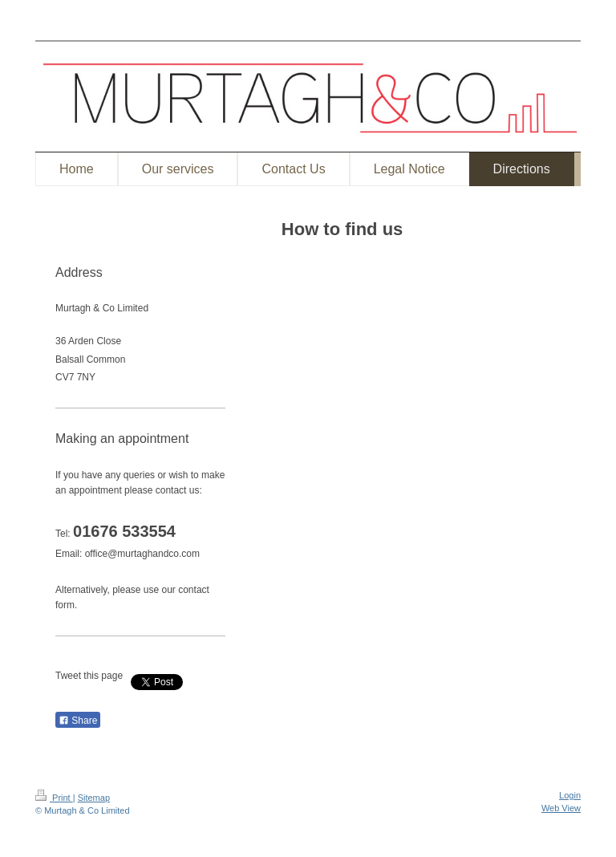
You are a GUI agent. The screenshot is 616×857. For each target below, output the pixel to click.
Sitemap (94, 798)
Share (78, 721)
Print (54, 798)
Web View (561, 808)
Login (570, 795)
